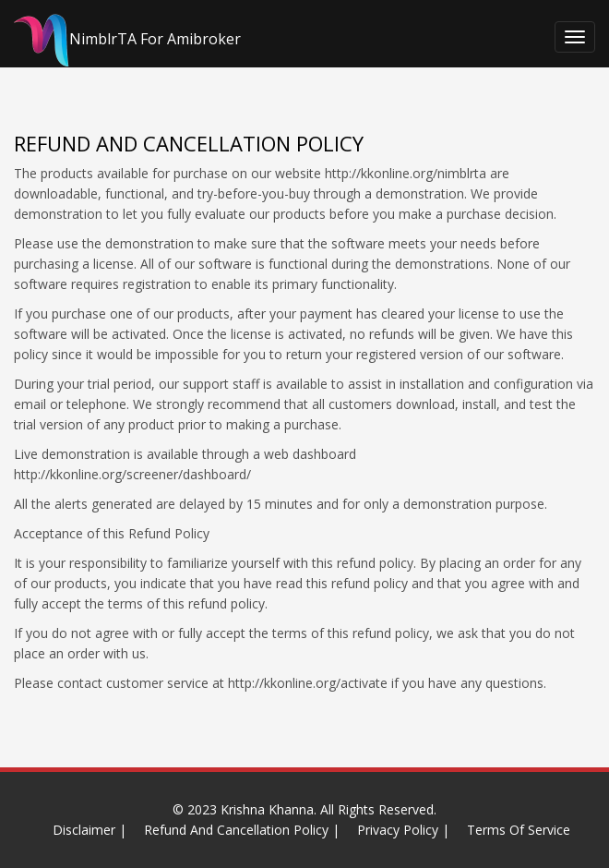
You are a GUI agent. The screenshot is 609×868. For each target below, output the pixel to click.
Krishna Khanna (267, 809)
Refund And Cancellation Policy (236, 830)
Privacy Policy (398, 830)
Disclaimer (84, 830)
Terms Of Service (519, 830)
